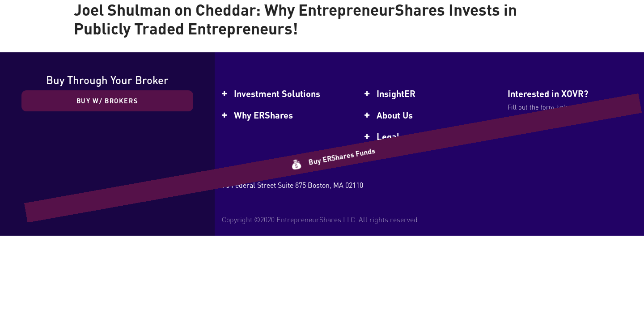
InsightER (396, 93)
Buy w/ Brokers (107, 101)
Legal (388, 136)
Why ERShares (263, 115)
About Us (395, 115)
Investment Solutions (277, 93)
